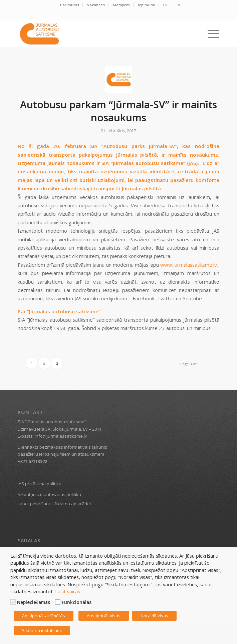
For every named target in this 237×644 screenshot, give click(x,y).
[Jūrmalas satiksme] (98, 34)
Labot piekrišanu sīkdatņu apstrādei (54, 504)
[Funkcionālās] (58, 602)
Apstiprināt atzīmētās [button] (44, 616)
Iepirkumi (147, 5)
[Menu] (210, 34)
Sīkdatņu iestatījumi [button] (42, 630)
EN (178, 5)
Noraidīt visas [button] (154, 616)
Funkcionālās (77, 602)
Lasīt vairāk (68, 591)
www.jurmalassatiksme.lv (188, 265)
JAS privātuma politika (40, 484)
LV (165, 5)
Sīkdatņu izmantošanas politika (49, 494)
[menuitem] (70, 5)
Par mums (70, 5)
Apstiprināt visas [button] (104, 616)
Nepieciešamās (34, 602)
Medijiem (121, 5)
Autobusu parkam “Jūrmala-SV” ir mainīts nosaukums (118, 111)
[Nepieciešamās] (13, 602)
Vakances (96, 5)
